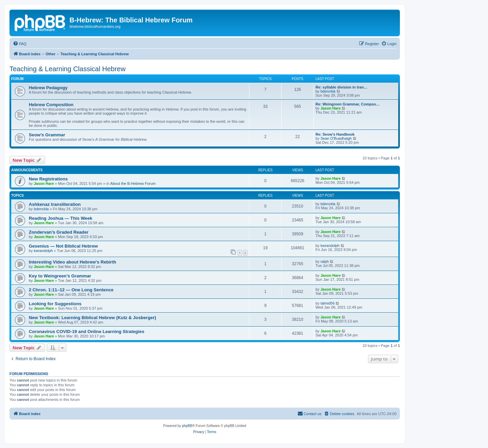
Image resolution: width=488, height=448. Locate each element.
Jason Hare (331, 108)
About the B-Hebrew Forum (133, 183)
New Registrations (48, 179)
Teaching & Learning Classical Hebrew (67, 69)
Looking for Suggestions (55, 304)
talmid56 (328, 303)
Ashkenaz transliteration (55, 204)
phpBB (187, 426)
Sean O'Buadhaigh (336, 138)
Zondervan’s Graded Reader (59, 232)
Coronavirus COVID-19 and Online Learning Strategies (87, 332)
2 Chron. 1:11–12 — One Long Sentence (71, 290)
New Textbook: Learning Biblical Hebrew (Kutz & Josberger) (93, 318)
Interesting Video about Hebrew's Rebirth (73, 262)
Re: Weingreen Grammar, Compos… (348, 104)
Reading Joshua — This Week (60, 218)
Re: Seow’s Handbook (335, 134)
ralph (325, 261)
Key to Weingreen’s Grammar (60, 276)
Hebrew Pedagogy (48, 88)
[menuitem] (20, 44)
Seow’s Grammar (47, 135)
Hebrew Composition (51, 105)
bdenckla (328, 91)
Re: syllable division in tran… (341, 87)
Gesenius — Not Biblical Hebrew (63, 246)
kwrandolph (43, 251)
